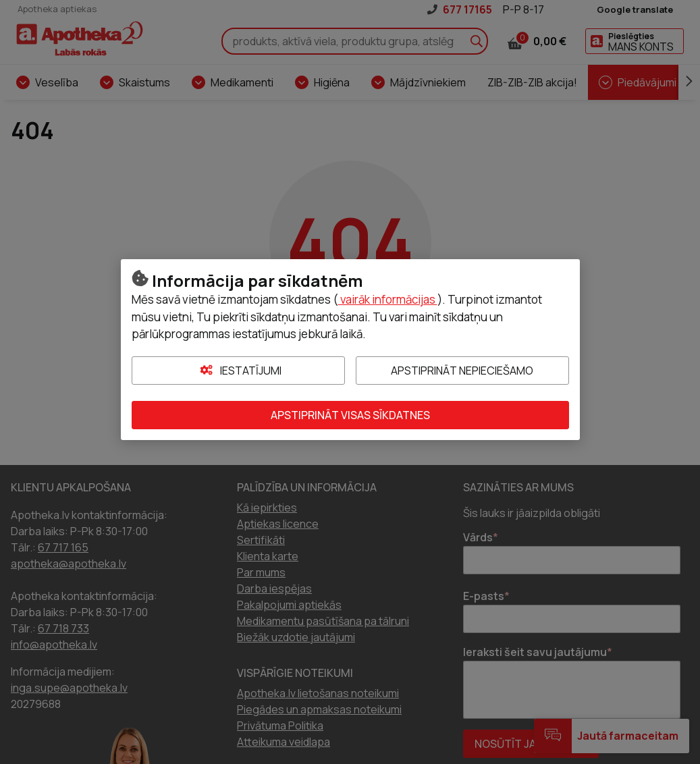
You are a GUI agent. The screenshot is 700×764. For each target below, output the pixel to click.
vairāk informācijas (388, 299)
